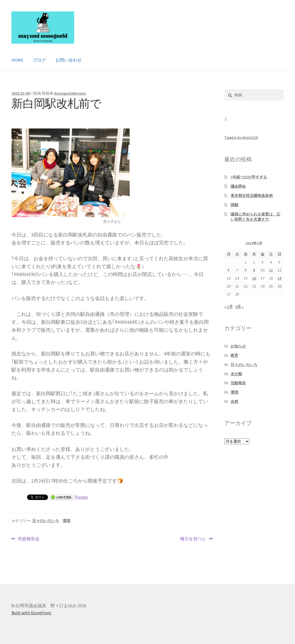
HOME (17, 60)
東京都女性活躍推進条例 (252, 196)
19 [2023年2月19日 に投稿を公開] (279, 278)
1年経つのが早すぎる (249, 177)
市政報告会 (29, 539)
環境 (67, 521)
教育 (234, 355)
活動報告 (238, 383)
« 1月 (229, 307)
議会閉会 (238, 186)
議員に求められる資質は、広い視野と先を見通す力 (255, 217)
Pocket (81, 497)
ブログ (39, 60)
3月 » (239, 307)
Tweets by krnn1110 (241, 137)
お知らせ (238, 346)
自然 (234, 402)
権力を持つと (193, 539)
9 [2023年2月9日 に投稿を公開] (254, 270)
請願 (234, 205)
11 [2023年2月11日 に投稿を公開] (271, 270)
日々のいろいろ (46, 521)
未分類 (236, 374)
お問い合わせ (68, 60)
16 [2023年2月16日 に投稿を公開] (254, 278)
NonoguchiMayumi (70, 93)
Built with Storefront (31, 613)
